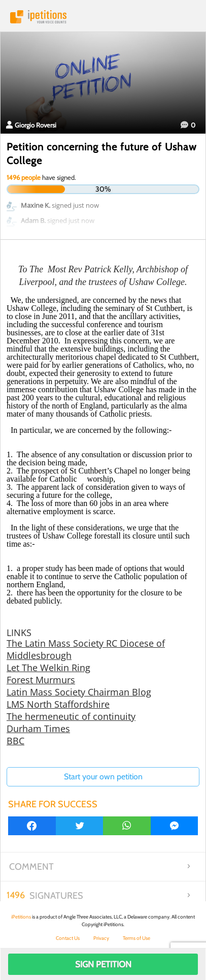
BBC (15, 741)
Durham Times (38, 729)
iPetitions (103, 17)
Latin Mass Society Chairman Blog (79, 692)
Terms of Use (136, 938)
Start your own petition (103, 777)
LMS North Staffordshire (58, 704)
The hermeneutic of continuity (71, 716)
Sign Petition (103, 964)
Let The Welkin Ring (48, 668)
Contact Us (68, 938)
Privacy (101, 938)
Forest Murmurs (41, 680)
